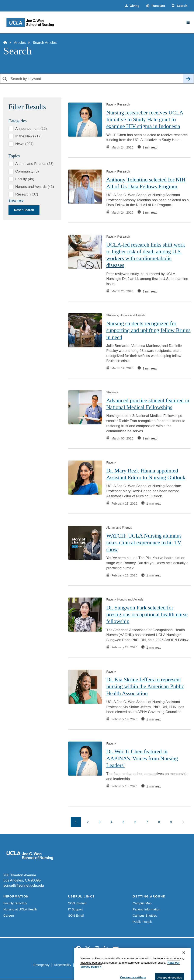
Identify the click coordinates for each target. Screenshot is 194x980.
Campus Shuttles (145, 915)
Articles (20, 43)
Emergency (41, 965)
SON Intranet (77, 903)
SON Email (76, 915)
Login (157, 965)
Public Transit (142, 922)
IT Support (75, 909)
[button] (156, 6)
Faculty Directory (15, 903)
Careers (9, 915)
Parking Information (146, 909)
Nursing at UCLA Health (20, 909)
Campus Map (142, 903)
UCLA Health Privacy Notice (129, 965)
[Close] (184, 974)
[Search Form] (179, 6)
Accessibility (63, 965)
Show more (16, 201)
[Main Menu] (188, 22)
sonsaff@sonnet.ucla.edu (24, 885)
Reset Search (24, 210)
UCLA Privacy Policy (90, 965)
